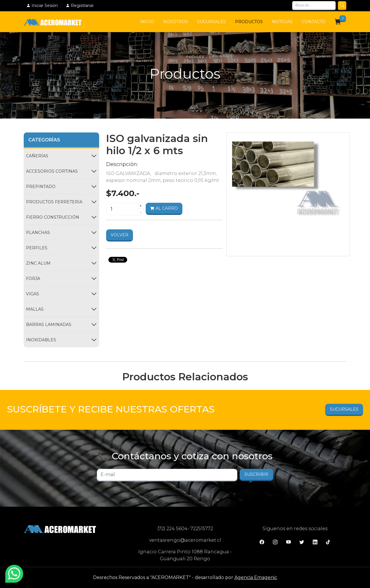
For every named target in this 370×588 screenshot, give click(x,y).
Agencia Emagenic (256, 577)
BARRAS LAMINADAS (49, 325)
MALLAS (35, 309)
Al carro (164, 208)
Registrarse (80, 5)
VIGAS (33, 294)
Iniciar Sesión (42, 5)
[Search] (314, 6)
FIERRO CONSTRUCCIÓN (53, 217)
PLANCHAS (38, 233)
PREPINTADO (41, 187)
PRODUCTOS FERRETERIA (54, 202)
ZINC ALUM (38, 263)
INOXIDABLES (41, 340)
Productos (249, 22)
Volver (120, 235)
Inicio (147, 22)
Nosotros (176, 22)
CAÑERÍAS (37, 156)
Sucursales (211, 22)
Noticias (282, 22)
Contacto (314, 22)
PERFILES (37, 248)
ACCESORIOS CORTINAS (52, 171)
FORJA (33, 279)
